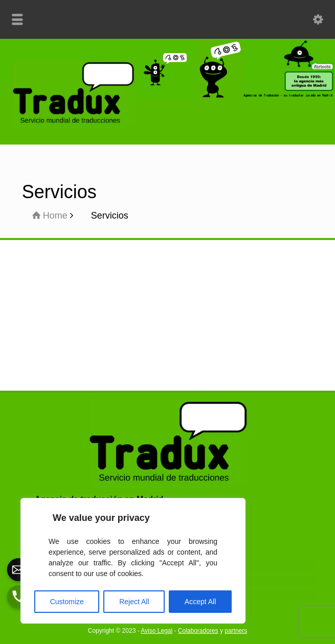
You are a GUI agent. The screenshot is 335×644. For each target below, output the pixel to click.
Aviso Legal (157, 631)
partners (236, 631)
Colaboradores (198, 631)
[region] (133, 561)
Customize (67, 602)
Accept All (200, 602)
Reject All (134, 602)
